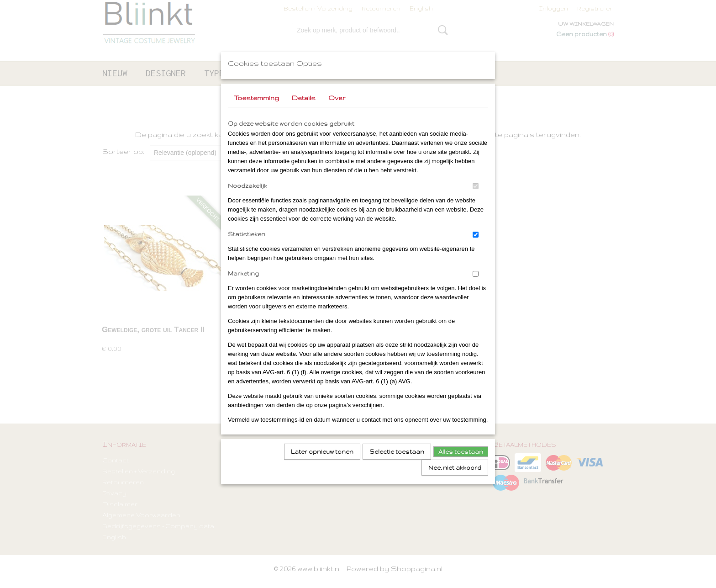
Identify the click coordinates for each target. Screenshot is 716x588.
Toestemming (256, 110)
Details (304, 110)
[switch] (476, 198)
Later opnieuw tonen (322, 464)
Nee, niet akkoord (455, 479)
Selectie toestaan (397, 464)
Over (337, 110)
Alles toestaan (461, 464)
